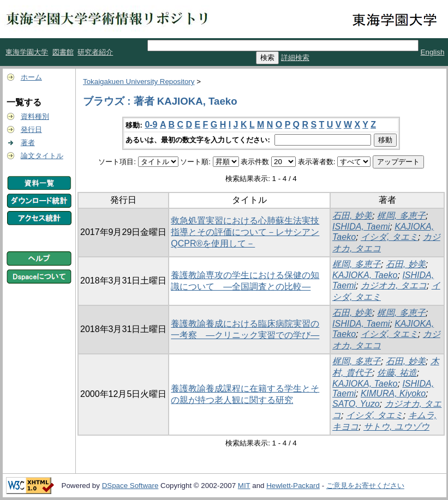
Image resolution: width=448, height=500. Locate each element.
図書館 (63, 52)
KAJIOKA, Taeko (365, 275)
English (433, 52)
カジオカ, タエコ (394, 285)
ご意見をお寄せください (365, 486)
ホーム (31, 77)
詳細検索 (295, 58)
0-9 (151, 125)
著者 (28, 143)
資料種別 (35, 116)
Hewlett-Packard (293, 486)
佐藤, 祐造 (397, 373)
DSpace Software (130, 486)
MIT (244, 486)
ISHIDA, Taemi (361, 227)
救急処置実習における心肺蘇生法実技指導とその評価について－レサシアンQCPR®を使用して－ (245, 232)
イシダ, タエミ (389, 237)
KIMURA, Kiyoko (393, 393)
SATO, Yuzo (356, 404)
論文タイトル (42, 156)
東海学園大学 (27, 52)
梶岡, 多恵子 (401, 216)
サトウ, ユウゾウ (396, 427)
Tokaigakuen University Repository (139, 82)
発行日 (31, 129)
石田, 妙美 (352, 216)
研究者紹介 (95, 52)
